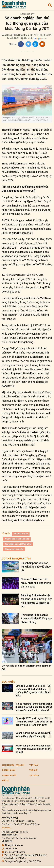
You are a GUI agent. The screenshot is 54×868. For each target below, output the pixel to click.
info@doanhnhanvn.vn (14, 852)
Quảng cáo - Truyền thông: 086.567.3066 (22, 861)
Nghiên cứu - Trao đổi (13, 765)
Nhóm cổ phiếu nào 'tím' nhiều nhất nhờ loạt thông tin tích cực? (36, 583)
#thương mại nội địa (14, 549)
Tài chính (34, 775)
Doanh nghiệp (27, 14)
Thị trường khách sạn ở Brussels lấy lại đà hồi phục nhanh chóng (36, 618)
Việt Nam (34, 765)
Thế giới (33, 770)
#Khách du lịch (21, 534)
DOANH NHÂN (9, 770)
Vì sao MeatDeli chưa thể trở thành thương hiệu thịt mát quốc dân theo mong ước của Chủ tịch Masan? (34, 707)
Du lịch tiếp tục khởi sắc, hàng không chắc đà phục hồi (36, 567)
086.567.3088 (10, 849)
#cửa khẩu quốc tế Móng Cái (18, 544)
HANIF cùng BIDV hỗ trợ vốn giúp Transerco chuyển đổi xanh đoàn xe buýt (33, 749)
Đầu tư (6, 780)
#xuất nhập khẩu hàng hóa (17, 539)
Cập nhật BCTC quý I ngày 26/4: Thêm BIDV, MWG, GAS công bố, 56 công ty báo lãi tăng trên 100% (34, 722)
